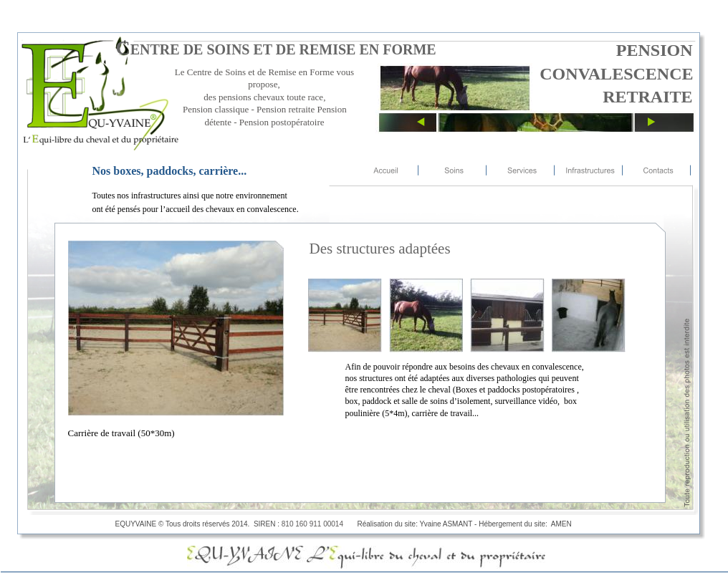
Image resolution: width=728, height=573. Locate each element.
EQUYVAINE (136, 524)
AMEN (563, 524)
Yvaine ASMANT (446, 524)
